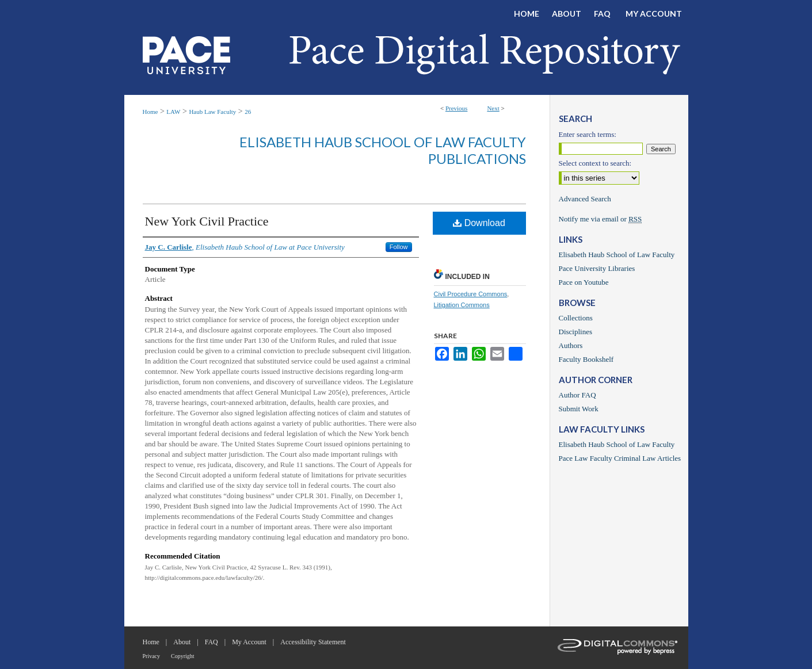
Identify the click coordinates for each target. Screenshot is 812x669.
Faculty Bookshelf (586, 359)
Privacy (152, 656)
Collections (576, 318)
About (182, 642)
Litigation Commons (462, 305)
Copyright (183, 656)
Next (493, 108)
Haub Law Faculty (212, 112)
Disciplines (576, 332)
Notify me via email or (601, 219)
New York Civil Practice (207, 221)
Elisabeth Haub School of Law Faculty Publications (383, 150)
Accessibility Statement (313, 642)
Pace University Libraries (597, 268)
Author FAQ (577, 395)
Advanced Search (585, 199)
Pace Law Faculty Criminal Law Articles (620, 458)
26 (248, 112)
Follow (399, 247)
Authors (571, 345)
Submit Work (579, 409)
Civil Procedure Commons (471, 294)
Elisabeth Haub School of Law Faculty (617, 255)
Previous (457, 108)
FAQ (211, 642)
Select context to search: (595, 163)
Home (150, 112)
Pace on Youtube (584, 282)
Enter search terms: (588, 134)
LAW (173, 112)
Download (479, 223)
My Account (249, 642)
